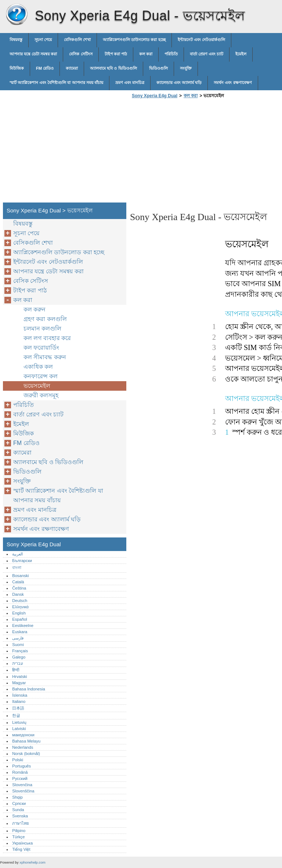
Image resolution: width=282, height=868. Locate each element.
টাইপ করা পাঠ (116, 54)
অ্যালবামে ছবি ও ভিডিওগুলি (113, 68)
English (19, 613)
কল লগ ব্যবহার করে (47, 338)
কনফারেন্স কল (41, 376)
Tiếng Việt (21, 849)
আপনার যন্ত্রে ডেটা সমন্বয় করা (33, 54)
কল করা (146, 54)
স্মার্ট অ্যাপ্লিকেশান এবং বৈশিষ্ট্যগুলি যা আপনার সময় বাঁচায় (56, 83)
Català (18, 582)
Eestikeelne (23, 626)
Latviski (19, 729)
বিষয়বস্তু (16, 40)
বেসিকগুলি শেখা (77, 40)
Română (20, 772)
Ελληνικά (20, 607)
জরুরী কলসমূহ (41, 395)
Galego (19, 657)
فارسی (18, 638)
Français (20, 651)
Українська (22, 843)
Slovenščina (23, 791)
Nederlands (23, 747)
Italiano (19, 701)
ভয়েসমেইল (37, 386)
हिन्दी (16, 670)
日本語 (18, 708)
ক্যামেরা (72, 68)
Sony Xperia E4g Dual (17, 15)
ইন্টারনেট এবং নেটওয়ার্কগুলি (201, 40)
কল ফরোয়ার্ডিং (41, 348)
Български (22, 561)
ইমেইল (241, 54)
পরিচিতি (171, 54)
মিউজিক (17, 68)
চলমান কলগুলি (42, 329)
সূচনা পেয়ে (43, 40)
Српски (19, 803)
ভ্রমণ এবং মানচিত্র (130, 83)
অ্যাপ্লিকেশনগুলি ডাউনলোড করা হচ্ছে (134, 40)
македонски (23, 735)
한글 (16, 715)
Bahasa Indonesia (29, 689)
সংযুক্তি (186, 68)
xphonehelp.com (32, 862)
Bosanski (20, 576)
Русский (20, 778)
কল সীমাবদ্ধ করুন (45, 357)
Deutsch (20, 601)
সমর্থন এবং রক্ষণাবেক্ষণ (233, 83)
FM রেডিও (45, 68)
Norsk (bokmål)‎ (26, 754)
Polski (18, 760)
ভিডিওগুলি (158, 68)
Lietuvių (19, 722)
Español (19, 619)
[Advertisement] (192, 153)
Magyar (19, 683)
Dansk (18, 594)
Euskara (20, 632)
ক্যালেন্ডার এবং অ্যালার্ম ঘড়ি (179, 83)
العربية (17, 554)
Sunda (18, 810)
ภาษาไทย (21, 823)
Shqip (17, 797)
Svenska (20, 816)
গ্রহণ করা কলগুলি (45, 319)
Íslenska (20, 695)
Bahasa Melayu (26, 741)
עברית (17, 663)
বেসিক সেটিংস (81, 54)
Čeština (19, 588)
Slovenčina (22, 785)
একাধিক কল (38, 367)
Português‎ (21, 766)
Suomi (18, 645)
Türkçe (18, 837)
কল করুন (35, 309)
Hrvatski (19, 676)
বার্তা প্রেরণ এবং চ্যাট (207, 54)
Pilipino (19, 831)
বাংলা (17, 568)
